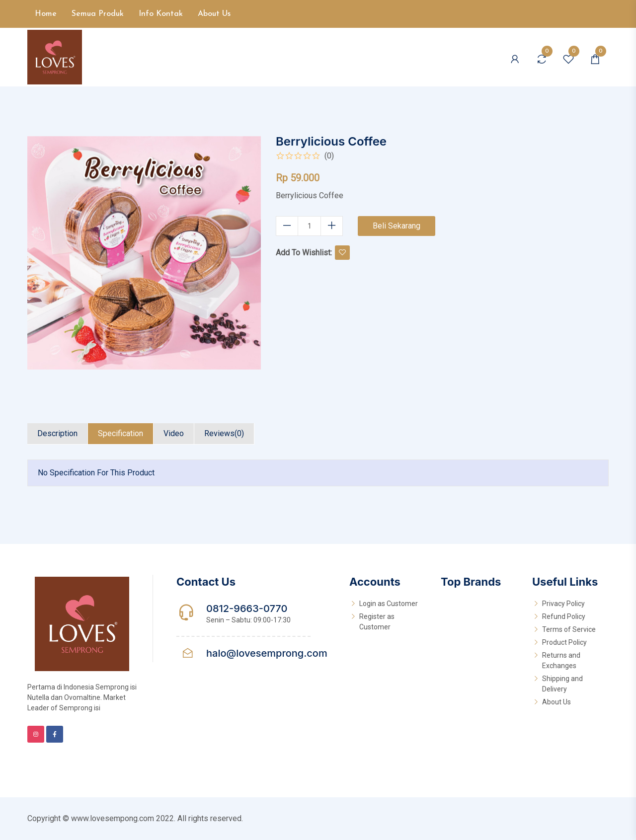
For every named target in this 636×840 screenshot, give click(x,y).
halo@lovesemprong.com (267, 653)
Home (46, 14)
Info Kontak (161, 14)
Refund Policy (564, 616)
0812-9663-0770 (247, 609)
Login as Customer (389, 604)
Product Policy (564, 642)
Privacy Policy (563, 604)
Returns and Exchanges (561, 660)
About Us (214, 14)
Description (57, 433)
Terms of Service (569, 629)
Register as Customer (377, 622)
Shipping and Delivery (562, 684)
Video (174, 433)
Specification (120, 433)
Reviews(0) (224, 433)
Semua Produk (98, 14)
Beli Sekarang (397, 226)
